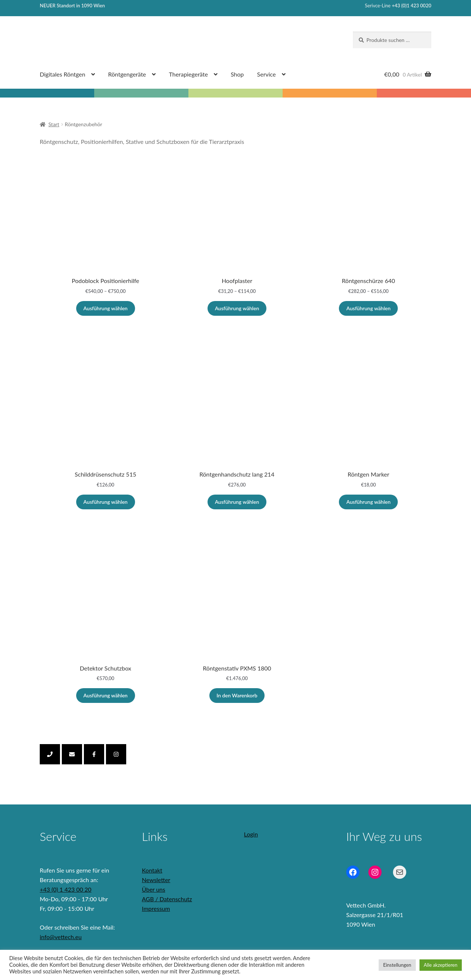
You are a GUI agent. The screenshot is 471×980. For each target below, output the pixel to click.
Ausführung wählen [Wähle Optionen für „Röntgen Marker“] (368, 502)
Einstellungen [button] (397, 965)
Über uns (154, 889)
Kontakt (152, 870)
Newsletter (156, 880)
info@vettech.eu (61, 937)
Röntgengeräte (127, 74)
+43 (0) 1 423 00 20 (65, 889)
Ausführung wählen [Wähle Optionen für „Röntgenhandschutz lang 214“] (237, 502)
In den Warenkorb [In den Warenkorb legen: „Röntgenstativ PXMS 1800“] (237, 695)
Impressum (156, 908)
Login (251, 834)
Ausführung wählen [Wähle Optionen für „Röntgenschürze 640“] (368, 308)
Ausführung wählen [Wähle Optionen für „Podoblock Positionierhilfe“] (106, 308)
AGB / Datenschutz (167, 899)
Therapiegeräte (188, 74)
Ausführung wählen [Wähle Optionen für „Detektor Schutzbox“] (106, 695)
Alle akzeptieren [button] (441, 965)
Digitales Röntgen (63, 74)
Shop (237, 74)
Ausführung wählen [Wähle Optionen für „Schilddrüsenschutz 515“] (106, 502)
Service (267, 74)
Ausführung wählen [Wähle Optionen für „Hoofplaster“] (237, 308)
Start (54, 124)
